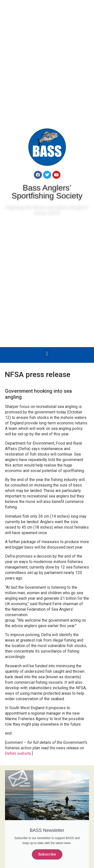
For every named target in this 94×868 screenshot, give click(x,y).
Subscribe (47, 854)
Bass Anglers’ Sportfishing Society (47, 192)
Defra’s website (18, 753)
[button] (47, 354)
